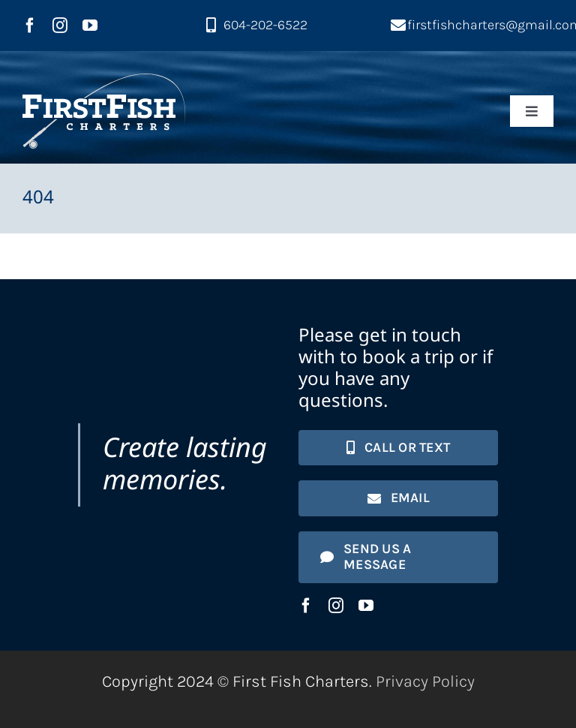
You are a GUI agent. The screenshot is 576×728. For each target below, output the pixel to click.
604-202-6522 (265, 25)
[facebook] (30, 26)
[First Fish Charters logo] (104, 82)
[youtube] (90, 26)
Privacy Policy (425, 681)
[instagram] (60, 26)
